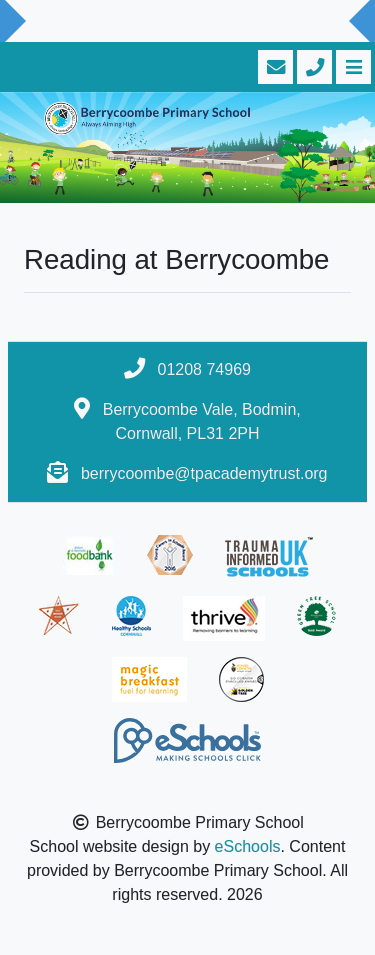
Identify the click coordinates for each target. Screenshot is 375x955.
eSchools (248, 846)
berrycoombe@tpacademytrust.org (204, 473)
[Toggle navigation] (351, 67)
